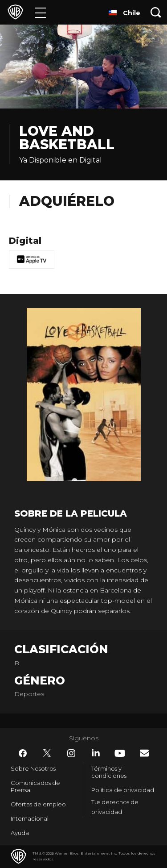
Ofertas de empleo (38, 804)
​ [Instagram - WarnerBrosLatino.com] (71, 753)
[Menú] (40, 12)
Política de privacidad (123, 790)
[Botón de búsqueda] (156, 12)
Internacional (30, 818)
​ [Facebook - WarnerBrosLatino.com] (23, 753)
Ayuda (20, 833)
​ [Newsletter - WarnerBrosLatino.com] (144, 753)
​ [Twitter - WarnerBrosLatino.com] (47, 753)
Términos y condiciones (109, 772)
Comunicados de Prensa (35, 786)
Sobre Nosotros (33, 768)
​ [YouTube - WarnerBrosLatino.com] (120, 753)
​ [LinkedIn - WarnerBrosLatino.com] (96, 753)
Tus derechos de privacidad (115, 807)
